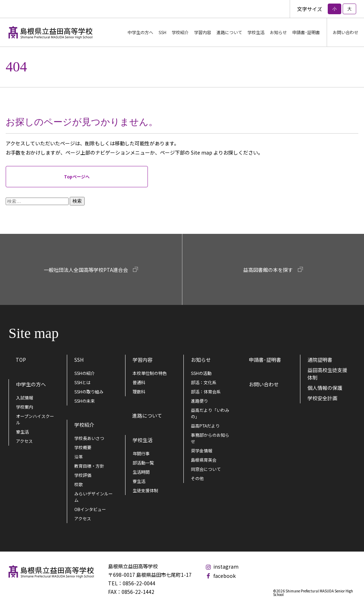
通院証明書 (320, 360)
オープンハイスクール (35, 419)
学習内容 (143, 360)
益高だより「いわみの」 (210, 413)
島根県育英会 (204, 460)
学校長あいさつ (89, 438)
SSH (79, 360)
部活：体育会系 (206, 391)
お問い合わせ (346, 32)
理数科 (139, 391)
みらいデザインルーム (93, 497)
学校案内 (25, 407)
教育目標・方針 (89, 466)
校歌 (79, 484)
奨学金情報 (202, 450)
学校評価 (83, 475)
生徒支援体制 (145, 490)
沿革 (79, 456)
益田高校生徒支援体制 (327, 374)
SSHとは (82, 382)
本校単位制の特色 (150, 373)
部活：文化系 (204, 382)
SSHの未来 (85, 401)
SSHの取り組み (89, 391)
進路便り (199, 401)
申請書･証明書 (306, 32)
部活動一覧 (143, 463)
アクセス (24, 441)
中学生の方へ (31, 384)
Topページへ (77, 176)
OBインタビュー (90, 509)
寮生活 (22, 432)
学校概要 (83, 447)
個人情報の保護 (325, 388)
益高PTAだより (205, 426)
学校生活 (143, 440)
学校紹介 (84, 425)
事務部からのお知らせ (210, 438)
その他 (197, 478)
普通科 (139, 382)
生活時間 (141, 472)
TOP (21, 360)
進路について (229, 32)
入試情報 (25, 397)
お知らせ (201, 360)
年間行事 (141, 453)
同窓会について (206, 469)
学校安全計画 (322, 398)
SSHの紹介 (85, 373)
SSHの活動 (201, 373)
